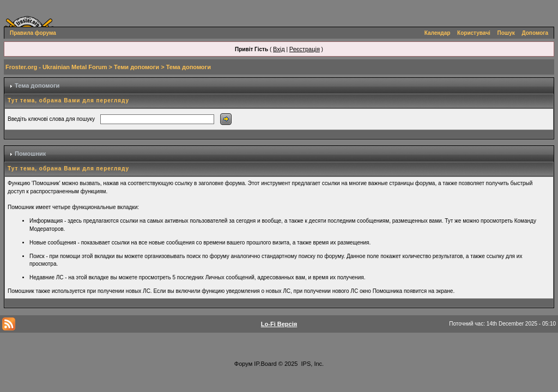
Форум (243, 364)
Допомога (535, 33)
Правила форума (33, 33)
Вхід (279, 49)
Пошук (506, 33)
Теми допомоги (137, 67)
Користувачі (474, 33)
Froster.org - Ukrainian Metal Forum (56, 67)
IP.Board (265, 364)
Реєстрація (305, 49)
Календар (438, 33)
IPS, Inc (312, 364)
